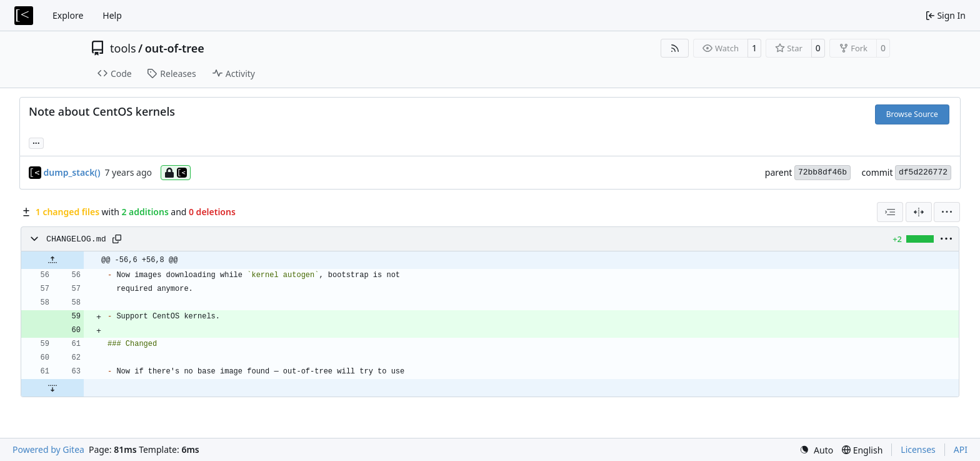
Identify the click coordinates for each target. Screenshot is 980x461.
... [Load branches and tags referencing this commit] (36, 142)
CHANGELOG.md (76, 239)
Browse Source (912, 114)
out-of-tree (175, 48)
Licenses (918, 449)
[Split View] (919, 212)
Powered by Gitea (48, 449)
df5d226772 (923, 172)
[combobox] (890, 212)
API (961, 449)
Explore (68, 15)
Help (112, 15)
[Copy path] (117, 239)
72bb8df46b (822, 172)
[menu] (947, 212)
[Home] (24, 16)
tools (123, 48)
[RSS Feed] (675, 48)
